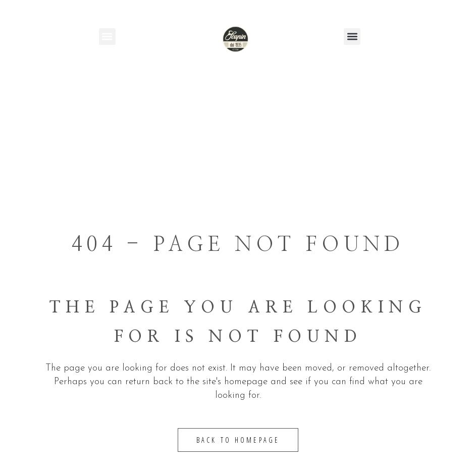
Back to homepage (238, 440)
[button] (107, 37)
